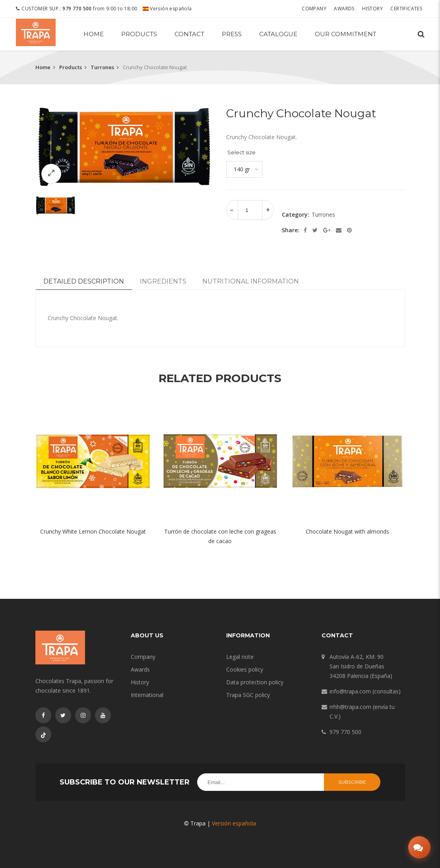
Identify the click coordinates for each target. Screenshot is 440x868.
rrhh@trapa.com (350, 707)
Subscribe (352, 782)
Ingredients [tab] (163, 281)
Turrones (102, 67)
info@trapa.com (350, 691)
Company (316, 9)
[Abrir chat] (417, 845)
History (374, 9)
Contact (189, 34)
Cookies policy (245, 669)
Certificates (408, 9)
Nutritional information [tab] (251, 281)
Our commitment (346, 34)
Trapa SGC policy (248, 695)
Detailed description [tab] (84, 281)
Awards (346, 9)
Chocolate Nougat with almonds (347, 531)
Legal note (240, 657)
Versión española (167, 9)
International (147, 695)
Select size (241, 152)
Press (232, 34)
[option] (125, 147)
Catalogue (278, 34)
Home (94, 34)
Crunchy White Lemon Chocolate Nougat (93, 531)
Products (139, 34)
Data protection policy (255, 682)
